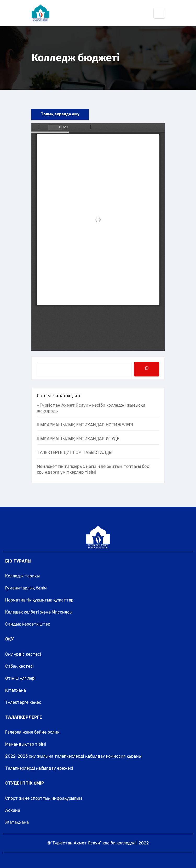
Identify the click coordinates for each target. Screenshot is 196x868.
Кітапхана (16, 690)
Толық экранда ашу (60, 114)
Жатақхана (17, 822)
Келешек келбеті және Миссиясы (39, 612)
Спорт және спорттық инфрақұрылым (44, 798)
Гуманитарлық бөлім (26, 588)
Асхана (13, 810)
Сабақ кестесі (19, 666)
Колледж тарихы (22, 576)
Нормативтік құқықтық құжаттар (39, 600)
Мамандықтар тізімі (26, 744)
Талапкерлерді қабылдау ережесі (39, 768)
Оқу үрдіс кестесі (23, 654)
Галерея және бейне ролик (32, 732)
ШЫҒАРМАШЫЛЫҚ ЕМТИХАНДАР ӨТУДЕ (78, 439)
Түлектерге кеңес (23, 702)
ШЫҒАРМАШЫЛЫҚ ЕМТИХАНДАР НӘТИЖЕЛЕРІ (85, 425)
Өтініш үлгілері (20, 678)
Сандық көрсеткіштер (28, 624)
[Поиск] (147, 369)
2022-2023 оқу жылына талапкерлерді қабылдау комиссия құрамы (73, 756)
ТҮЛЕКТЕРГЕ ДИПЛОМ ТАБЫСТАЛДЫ (75, 453)
